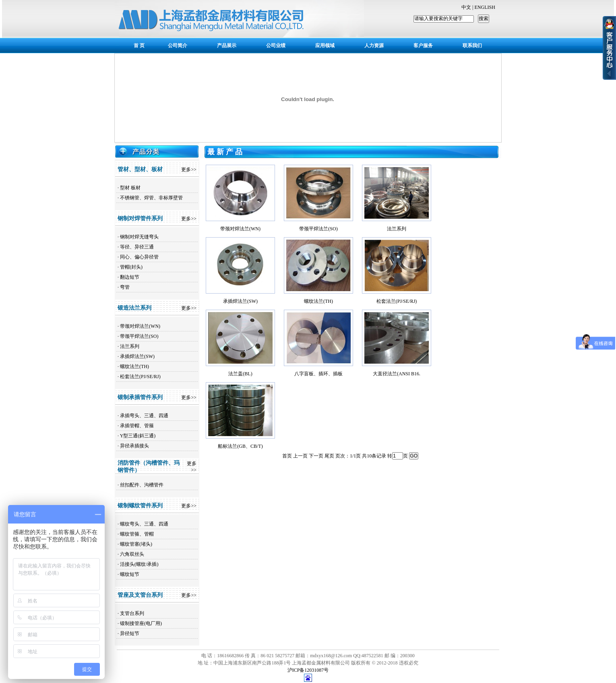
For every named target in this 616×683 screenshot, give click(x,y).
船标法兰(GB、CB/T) (240, 446)
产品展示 (227, 46)
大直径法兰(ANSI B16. (397, 374)
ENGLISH (485, 7)
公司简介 (178, 46)
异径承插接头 (134, 446)
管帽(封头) (131, 267)
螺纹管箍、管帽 (137, 534)
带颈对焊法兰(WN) (140, 326)
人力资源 (374, 46)
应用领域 (325, 46)
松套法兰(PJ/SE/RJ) (140, 377)
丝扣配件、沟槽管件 (142, 485)
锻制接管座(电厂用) (141, 623)
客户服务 (423, 46)
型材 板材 (130, 188)
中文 (466, 7)
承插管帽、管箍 (137, 426)
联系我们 (472, 46)
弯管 (125, 287)
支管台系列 (132, 613)
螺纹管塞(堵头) (136, 544)
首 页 (139, 46)
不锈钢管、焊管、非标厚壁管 (151, 198)
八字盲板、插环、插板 (318, 374)
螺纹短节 (130, 574)
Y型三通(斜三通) (138, 436)
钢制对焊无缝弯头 (139, 237)
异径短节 (130, 633)
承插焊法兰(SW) (137, 356)
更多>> (189, 170)
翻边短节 (130, 277)
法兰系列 (130, 346)
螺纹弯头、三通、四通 (144, 524)
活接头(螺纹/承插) (139, 564)
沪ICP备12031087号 (308, 670)
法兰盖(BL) (240, 374)
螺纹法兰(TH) (134, 366)
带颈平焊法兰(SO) (139, 336)
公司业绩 (276, 46)
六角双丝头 (132, 554)
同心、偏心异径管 (139, 257)
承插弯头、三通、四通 (144, 416)
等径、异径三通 (137, 247)
